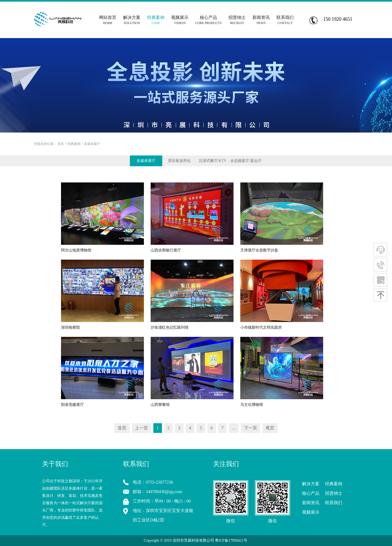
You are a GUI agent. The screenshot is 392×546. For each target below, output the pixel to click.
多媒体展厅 (92, 144)
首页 (61, 144)
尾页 (270, 428)
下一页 (251, 428)
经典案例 (74, 144)
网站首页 (108, 18)
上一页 (141, 428)
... (234, 428)
